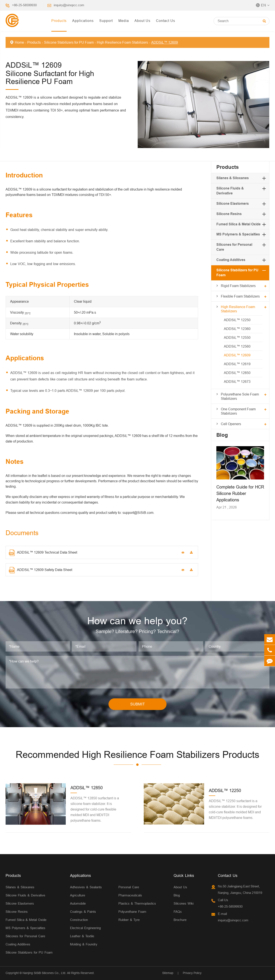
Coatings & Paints (83, 912)
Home (19, 42)
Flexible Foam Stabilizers (240, 296)
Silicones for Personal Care (25, 936)
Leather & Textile (82, 936)
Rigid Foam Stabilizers (238, 286)
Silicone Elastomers (233, 204)
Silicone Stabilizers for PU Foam (69, 42)
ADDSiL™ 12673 (237, 382)
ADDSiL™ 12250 (237, 320)
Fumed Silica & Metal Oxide (238, 224)
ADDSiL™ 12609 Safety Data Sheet (40, 570)
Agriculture (78, 895)
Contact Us (166, 21)
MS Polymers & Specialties (238, 234)
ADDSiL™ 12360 (237, 329)
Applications (83, 21)
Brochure (180, 920)
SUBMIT (137, 704)
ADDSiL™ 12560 (237, 346)
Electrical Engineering (85, 928)
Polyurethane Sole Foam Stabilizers (240, 396)
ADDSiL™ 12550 (237, 337)
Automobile (78, 903)
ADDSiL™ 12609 (165, 42)
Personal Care (129, 887)
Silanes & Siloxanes (233, 178)
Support (106, 21)
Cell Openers (231, 424)
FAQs (178, 912)
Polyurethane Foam (132, 912)
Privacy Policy (192, 973)
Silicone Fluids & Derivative (25, 895)
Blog (222, 435)
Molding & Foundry (84, 944)
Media (124, 21)
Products (59, 21)
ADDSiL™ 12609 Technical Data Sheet (43, 553)
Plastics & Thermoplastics (137, 903)
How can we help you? (137, 621)
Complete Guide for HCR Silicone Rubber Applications (240, 493)
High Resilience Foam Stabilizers (122, 42)
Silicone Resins (229, 214)
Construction (79, 920)
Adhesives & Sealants (86, 887)
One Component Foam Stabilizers (238, 411)
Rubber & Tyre (129, 920)
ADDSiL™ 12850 (237, 373)
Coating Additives (231, 260)
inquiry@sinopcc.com (69, 5)
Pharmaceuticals (130, 895)
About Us (142, 21)
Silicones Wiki (184, 903)
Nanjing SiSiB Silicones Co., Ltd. (44, 973)
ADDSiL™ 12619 (237, 364)
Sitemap (168, 973)
